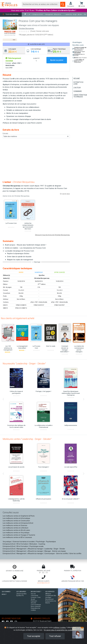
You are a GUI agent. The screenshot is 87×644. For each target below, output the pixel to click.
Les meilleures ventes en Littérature (16, 528)
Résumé (77, 79)
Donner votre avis (43, 31)
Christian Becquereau (26, 28)
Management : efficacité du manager (30, 549)
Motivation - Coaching (37, 544)
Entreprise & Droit (9, 544)
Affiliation (48, 594)
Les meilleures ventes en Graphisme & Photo (19, 516)
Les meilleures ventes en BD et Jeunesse (17, 537)
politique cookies (59, 628)
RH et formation (22, 544)
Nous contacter (36, 606)
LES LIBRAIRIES (21, 592)
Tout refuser (55, 636)
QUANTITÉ (36, 58)
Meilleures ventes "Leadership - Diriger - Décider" (27, 439)
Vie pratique (7, 542)
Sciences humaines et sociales (24, 542)
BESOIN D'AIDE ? (36, 592)
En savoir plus (65, 194)
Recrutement (49, 599)
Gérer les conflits (75, 554)
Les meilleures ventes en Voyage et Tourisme (19, 535)
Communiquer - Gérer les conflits (56, 554)
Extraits (5, 133)
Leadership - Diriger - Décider (55, 549)
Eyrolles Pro (20, 596)
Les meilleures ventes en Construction (16, 521)
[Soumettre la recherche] (63, 4)
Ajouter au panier (57, 60)
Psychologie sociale (37, 546)
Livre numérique (36, 605)
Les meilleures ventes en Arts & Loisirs (16, 530)
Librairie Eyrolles (21, 594)
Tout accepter (34, 636)
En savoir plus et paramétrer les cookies (59, 630)
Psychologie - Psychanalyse (46, 542)
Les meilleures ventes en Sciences (15, 525)
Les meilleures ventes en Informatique (16, 518)
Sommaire (78, 91)
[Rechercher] (41, 4)
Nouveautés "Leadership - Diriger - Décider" (24, 364)
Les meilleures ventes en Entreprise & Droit (18, 523)
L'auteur (77, 88)
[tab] (14, 51)
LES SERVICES (50, 592)
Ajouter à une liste (36, 44)
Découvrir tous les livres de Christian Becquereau (52, 235)
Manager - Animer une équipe (55, 551)
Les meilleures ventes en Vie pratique (16, 533)
